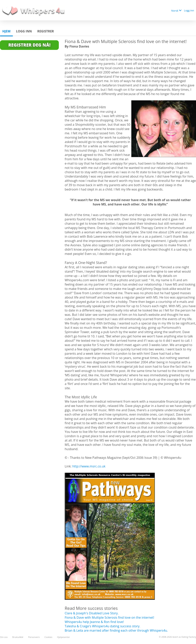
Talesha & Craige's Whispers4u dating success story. (103, 626)
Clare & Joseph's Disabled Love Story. (92, 613)
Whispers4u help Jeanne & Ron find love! (94, 622)
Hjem (6, 31)
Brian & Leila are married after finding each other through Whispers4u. (116, 630)
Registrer (46, 31)
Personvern (34, 637)
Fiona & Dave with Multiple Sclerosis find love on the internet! (109, 617)
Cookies (48, 637)
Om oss (4, 637)
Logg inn (189, 10)
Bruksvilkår (18, 637)
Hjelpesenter (64, 637)
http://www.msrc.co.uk (89, 466)
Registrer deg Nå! (29, 45)
